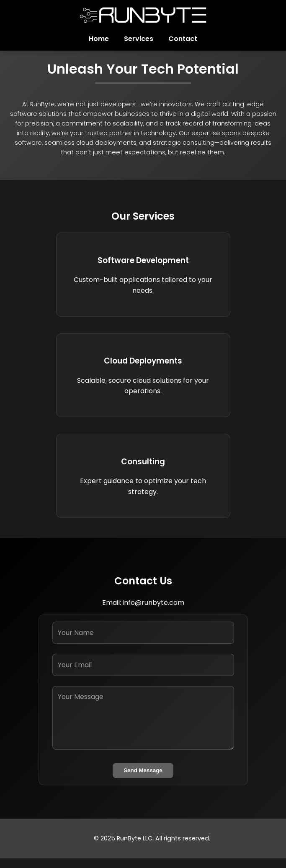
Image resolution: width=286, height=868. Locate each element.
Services (139, 39)
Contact (183, 39)
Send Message (143, 770)
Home (99, 39)
